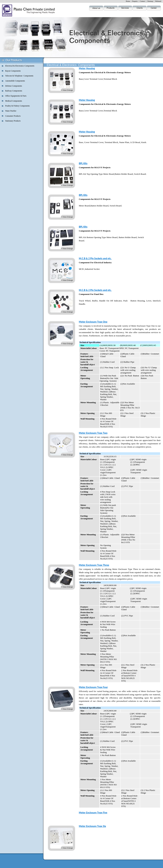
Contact (143, 1)
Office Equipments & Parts (16, 96)
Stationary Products (13, 121)
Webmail (158, 1)
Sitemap (150, 1)
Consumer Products (13, 116)
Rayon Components (13, 71)
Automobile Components (15, 81)
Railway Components (14, 91)
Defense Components (14, 86)
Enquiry (135, 1)
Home (128, 1)
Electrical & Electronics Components (20, 66)
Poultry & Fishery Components (17, 106)
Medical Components (14, 101)
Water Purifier (11, 111)
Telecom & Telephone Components (19, 76)
